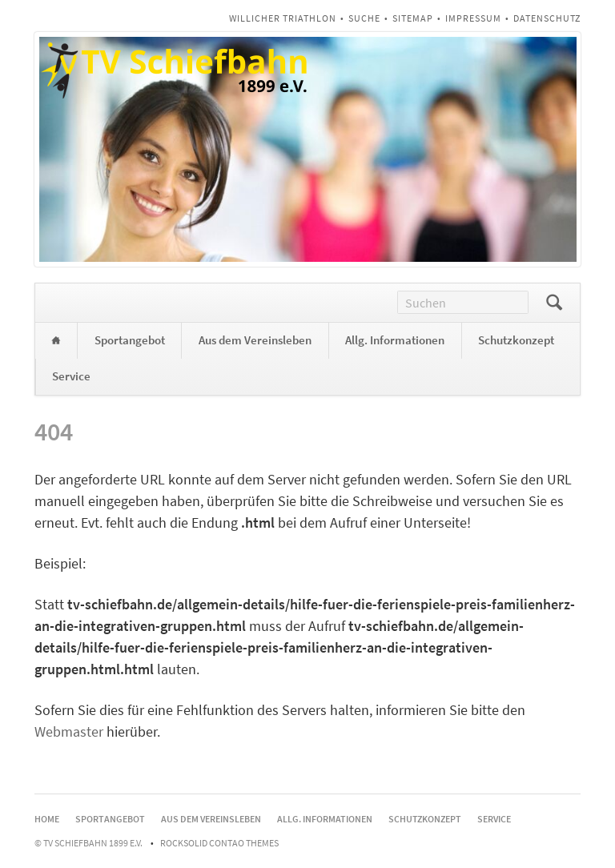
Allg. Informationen (395, 340)
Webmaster (69, 731)
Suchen (554, 303)
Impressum (473, 18)
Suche (364, 18)
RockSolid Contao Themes (219, 843)
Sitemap (413, 18)
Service (71, 376)
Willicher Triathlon (283, 18)
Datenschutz (547, 18)
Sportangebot (130, 340)
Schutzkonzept (516, 340)
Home (56, 341)
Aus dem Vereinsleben (255, 340)
